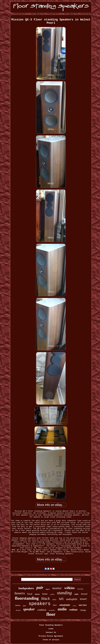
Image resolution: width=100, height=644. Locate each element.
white (76, 594)
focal (30, 594)
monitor (57, 588)
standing (64, 593)
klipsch (48, 589)
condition (42, 610)
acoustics (52, 610)
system (52, 594)
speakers (40, 604)
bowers (20, 593)
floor (51, 614)
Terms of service (51, 640)
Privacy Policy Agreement (51, 636)
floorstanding (27, 598)
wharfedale (65, 605)
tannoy (18, 605)
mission (18, 610)
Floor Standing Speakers (51, 625)
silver (54, 600)
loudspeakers (26, 588)
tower (83, 599)
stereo (37, 594)
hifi (61, 599)
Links (51, 629)
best (55, 605)
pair (40, 588)
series (83, 605)
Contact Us (51, 632)
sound (74, 606)
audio (62, 609)
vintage (83, 610)
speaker (29, 609)
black (46, 598)
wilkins (70, 588)
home (45, 594)
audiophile (72, 599)
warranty (80, 589)
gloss (25, 606)
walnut (73, 610)
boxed (84, 594)
